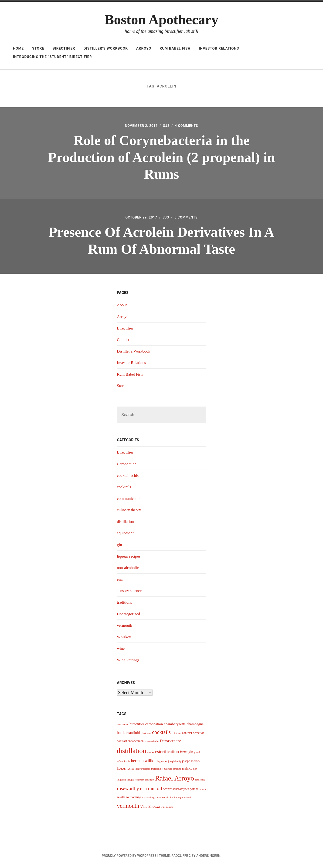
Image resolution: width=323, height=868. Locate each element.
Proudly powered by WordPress (129, 855)
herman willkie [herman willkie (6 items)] (144, 760)
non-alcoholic (128, 568)
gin (120, 545)
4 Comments (189, 126)
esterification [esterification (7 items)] (167, 751)
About (122, 306)
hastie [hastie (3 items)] (127, 761)
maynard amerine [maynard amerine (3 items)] (172, 769)
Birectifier (64, 48)
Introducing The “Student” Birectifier (52, 57)
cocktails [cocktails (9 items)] (161, 732)
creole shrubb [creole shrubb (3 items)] (152, 741)
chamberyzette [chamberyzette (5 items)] (175, 724)
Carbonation (127, 464)
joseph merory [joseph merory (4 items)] (191, 761)
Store (38, 48)
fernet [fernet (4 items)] (184, 752)
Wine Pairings (129, 660)
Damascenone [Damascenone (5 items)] (170, 741)
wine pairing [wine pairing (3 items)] (167, 807)
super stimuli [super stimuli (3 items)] (185, 797)
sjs (167, 126)
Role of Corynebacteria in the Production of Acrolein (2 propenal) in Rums (161, 158)
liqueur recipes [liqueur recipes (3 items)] (143, 769)
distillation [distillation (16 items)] (131, 750)
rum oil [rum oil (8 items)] (155, 788)
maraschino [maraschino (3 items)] (157, 769)
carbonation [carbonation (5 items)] (154, 724)
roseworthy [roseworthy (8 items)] (128, 788)
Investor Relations (219, 48)
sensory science (130, 591)
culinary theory (130, 510)
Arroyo (144, 48)
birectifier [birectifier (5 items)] (137, 724)
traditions (125, 602)
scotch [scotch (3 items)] (203, 789)
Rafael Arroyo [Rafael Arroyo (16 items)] (175, 778)
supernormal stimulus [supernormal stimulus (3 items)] (166, 797)
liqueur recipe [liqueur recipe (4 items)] (126, 768)
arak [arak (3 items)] (119, 724)
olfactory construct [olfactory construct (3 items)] (145, 779)
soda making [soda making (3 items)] (148, 797)
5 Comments (188, 218)
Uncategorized (129, 614)
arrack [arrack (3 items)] (125, 724)
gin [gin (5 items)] (191, 752)
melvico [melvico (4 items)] (187, 768)
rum (120, 579)
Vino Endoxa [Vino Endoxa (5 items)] (150, 806)
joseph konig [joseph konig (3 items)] (175, 761)
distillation (126, 522)
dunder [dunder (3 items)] (151, 752)
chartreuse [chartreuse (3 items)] (146, 733)
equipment (126, 533)
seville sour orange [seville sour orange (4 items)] (129, 797)
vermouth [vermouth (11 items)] (128, 806)
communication (130, 499)
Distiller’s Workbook (106, 48)
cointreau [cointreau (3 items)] (177, 733)
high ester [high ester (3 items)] (162, 761)
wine (121, 648)
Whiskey (124, 637)
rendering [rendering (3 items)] (200, 779)
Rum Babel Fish (175, 48)
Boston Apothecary (161, 20)
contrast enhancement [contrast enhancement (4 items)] (131, 741)
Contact (123, 340)
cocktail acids (128, 476)
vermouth (125, 625)
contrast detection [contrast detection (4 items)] (193, 733)
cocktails (124, 488)
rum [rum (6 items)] (143, 789)
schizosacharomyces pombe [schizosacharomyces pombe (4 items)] (181, 789)
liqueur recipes (129, 556)
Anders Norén (208, 855)
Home (18, 48)
